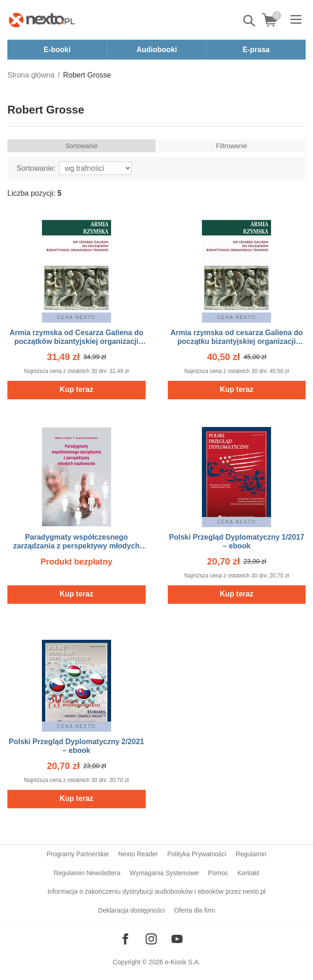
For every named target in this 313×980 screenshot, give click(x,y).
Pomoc (218, 873)
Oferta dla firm (195, 910)
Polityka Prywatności (197, 854)
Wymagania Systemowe (164, 873)
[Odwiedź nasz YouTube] (177, 939)
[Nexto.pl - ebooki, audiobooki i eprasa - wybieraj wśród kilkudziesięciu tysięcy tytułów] (42, 20)
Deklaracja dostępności (132, 910)
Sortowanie (82, 146)
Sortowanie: (36, 168)
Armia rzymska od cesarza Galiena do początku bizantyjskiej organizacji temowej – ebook (237, 341)
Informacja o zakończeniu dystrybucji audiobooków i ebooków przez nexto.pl (156, 891)
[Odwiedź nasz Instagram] (151, 939)
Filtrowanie (231, 146)
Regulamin (251, 854)
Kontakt (248, 873)
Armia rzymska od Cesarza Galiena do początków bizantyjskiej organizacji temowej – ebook (77, 341)
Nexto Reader (138, 854)
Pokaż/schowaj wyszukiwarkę (250, 21)
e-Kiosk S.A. (183, 962)
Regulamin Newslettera (87, 873)
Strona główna (31, 75)
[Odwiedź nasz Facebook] (125, 939)
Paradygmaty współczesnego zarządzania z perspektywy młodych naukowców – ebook (77, 546)
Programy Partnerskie (78, 854)
